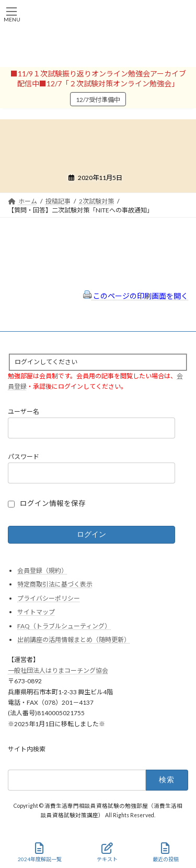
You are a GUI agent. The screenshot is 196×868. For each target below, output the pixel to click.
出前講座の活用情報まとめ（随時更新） (74, 640)
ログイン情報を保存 (53, 503)
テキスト (107, 852)
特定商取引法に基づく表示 (55, 584)
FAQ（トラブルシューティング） (64, 626)
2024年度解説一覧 (40, 852)
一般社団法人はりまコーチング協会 (58, 670)
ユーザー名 (24, 412)
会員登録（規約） (42, 571)
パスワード (24, 457)
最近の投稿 (166, 852)
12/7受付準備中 (98, 100)
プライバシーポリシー (49, 598)
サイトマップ (36, 612)
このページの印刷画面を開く (136, 296)
